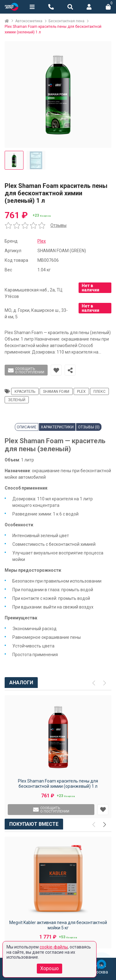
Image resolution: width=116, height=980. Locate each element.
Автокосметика (29, 21)
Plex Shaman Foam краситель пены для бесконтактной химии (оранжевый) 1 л (58, 784)
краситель (25, 392)
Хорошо (49, 968)
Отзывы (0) (89, 427)
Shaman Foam (56, 392)
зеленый (17, 400)
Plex (42, 241)
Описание (27, 427)
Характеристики (57, 427)
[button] (104, 825)
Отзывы (58, 225)
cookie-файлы (54, 947)
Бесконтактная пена (67, 21)
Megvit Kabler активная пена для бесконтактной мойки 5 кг (58, 925)
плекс (99, 392)
